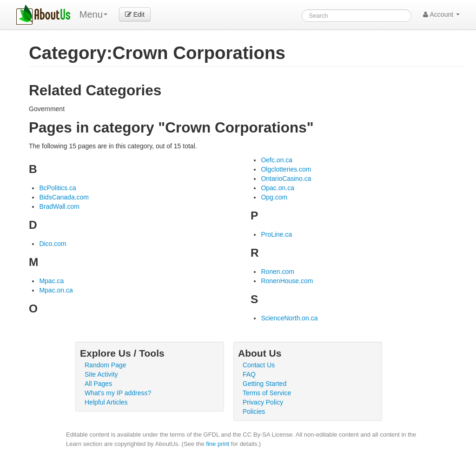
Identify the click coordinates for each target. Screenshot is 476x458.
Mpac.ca (51, 281)
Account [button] (441, 14)
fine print (218, 444)
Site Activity (101, 374)
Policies (254, 412)
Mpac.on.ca (56, 290)
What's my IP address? (118, 393)
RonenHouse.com (287, 281)
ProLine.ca (276, 234)
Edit (135, 14)
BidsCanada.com (64, 197)
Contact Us (259, 365)
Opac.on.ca (278, 188)
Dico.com (53, 244)
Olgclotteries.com (286, 169)
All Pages (98, 384)
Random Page (106, 365)
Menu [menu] (93, 14)
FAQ (249, 374)
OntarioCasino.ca (286, 179)
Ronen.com (278, 272)
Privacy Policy (263, 402)
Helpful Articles (106, 402)
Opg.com (274, 197)
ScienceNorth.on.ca (289, 318)
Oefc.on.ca (277, 160)
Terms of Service (267, 393)
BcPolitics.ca (57, 188)
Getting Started (264, 384)
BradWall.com (59, 206)
